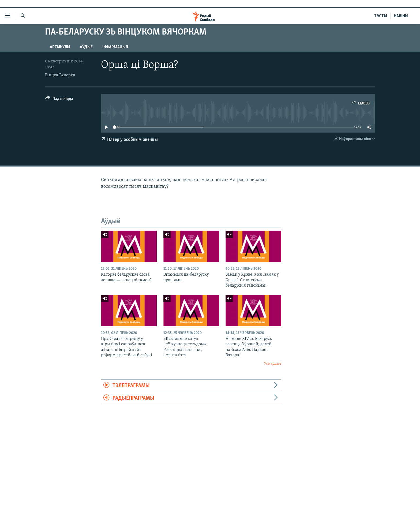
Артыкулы (60, 47)
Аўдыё (86, 47)
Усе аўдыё (273, 364)
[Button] (59, 100)
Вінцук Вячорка (60, 75)
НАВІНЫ (401, 16)
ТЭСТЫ (381, 16)
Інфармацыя (115, 47)
